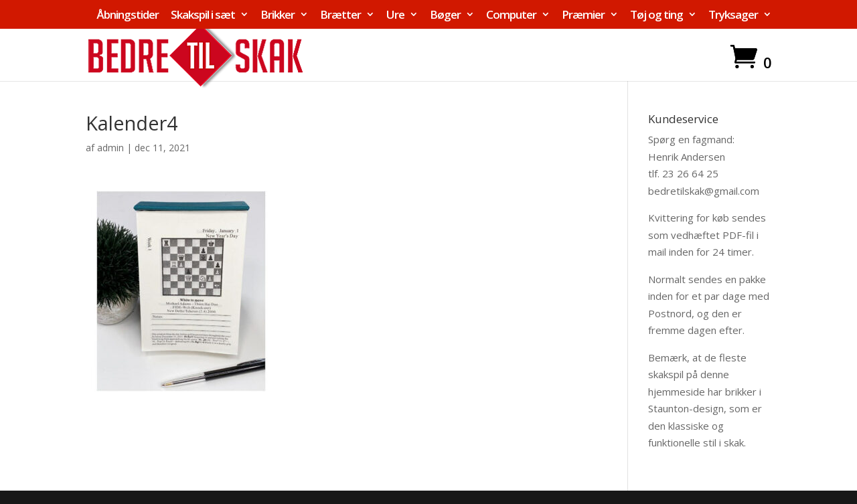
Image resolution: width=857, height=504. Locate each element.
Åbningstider (128, 15)
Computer (511, 15)
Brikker (278, 15)
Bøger (445, 15)
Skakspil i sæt (203, 15)
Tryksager (733, 15)
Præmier (583, 15)
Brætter (340, 15)
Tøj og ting (656, 15)
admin (110, 148)
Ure (395, 15)
